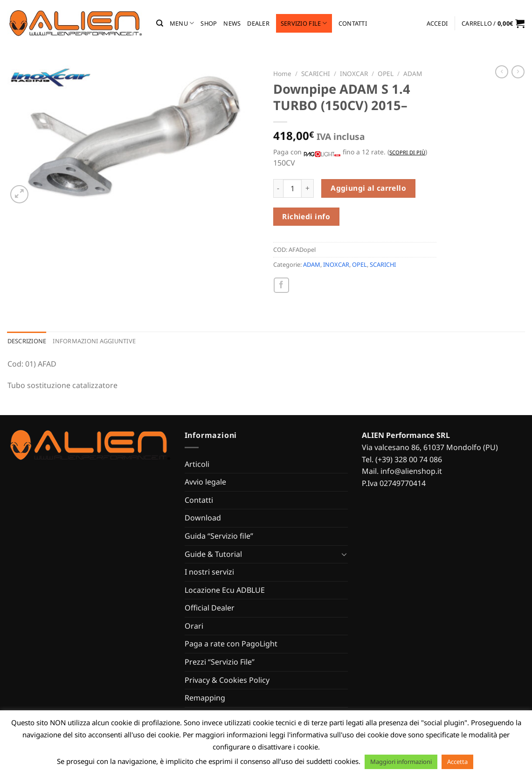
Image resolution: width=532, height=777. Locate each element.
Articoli (197, 464)
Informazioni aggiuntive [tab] (94, 341)
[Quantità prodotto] (292, 188)
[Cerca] (160, 23)
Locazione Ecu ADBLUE (225, 590)
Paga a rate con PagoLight (231, 644)
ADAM (413, 73)
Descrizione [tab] (27, 341)
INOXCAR (354, 73)
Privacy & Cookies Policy (227, 680)
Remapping (205, 698)
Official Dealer (210, 608)
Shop (209, 23)
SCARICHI (316, 73)
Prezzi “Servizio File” (220, 662)
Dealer (258, 23)
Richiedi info (306, 216)
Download (203, 518)
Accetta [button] (457, 762)
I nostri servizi (209, 572)
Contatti (353, 23)
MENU (182, 23)
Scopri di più (407, 152)
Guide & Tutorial (213, 554)
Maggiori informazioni (401, 762)
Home (282, 73)
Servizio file (304, 23)
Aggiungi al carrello (368, 188)
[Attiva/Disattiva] (344, 554)
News (232, 23)
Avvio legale (205, 482)
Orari (194, 626)
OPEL (386, 73)
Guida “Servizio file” (219, 536)
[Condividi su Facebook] (281, 285)
